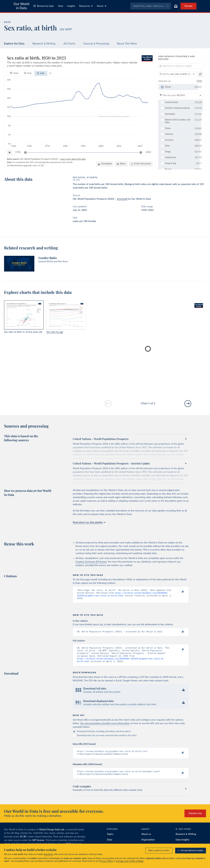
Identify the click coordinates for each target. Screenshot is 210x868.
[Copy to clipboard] (179, 592)
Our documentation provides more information (105, 727)
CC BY (41, 165)
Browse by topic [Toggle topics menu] (44, 6)
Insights (71, 6)
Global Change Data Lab (52, 835)
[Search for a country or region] (181, 66)
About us (146, 839)
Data (61, 6)
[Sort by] (177, 74)
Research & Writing (44, 44)
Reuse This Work (127, 44)
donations (49, 854)
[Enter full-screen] (141, 164)
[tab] (14, 73)
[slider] (25, 152)
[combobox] (151, 6)
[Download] (105, 164)
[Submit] (167, 6)
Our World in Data (21, 6)
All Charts (69, 44)
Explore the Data (14, 44)
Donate (189, 6)
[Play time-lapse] (10, 152)
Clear (199, 81)
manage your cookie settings (130, 861)
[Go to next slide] (188, 404)
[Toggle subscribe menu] (176, 6)
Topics (110, 839)
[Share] (121, 164)
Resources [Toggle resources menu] (86, 6)
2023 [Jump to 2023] (148, 152)
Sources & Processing (96, 44)
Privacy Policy (106, 861)
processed (122, 199)
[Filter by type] (181, 95)
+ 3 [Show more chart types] (50, 73)
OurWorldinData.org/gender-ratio (22, 165)
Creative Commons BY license (91, 562)
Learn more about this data (73, 159)
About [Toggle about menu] (102, 6)
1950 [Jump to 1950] (18, 152)
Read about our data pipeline (89, 522)
